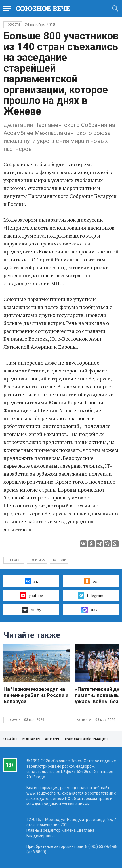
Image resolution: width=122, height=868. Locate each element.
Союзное (13, 720)
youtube (31, 595)
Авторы (52, 739)
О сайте (11, 739)
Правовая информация (86, 739)
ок (91, 581)
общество (14, 560)
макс (91, 610)
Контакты (31, 739)
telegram (91, 595)
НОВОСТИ (13, 25)
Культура (84, 720)
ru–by (31, 610)
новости (59, 560)
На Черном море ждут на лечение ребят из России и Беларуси (36, 695)
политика (37, 560)
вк (31, 581)
